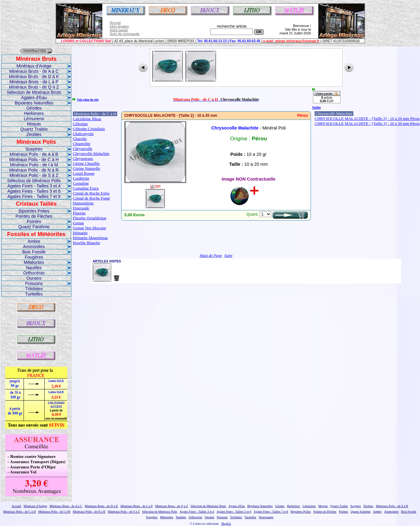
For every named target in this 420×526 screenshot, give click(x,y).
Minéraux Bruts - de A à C (34, 71)
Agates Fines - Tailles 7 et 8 (34, 196)
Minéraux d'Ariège (34, 66)
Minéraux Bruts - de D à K (34, 77)
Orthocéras (34, 273)
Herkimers (34, 113)
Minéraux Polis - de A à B (34, 154)
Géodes (34, 108)
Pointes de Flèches (34, 216)
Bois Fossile (34, 252)
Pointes (34, 221)
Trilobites (34, 289)
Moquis (34, 124)
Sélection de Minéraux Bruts (34, 92)
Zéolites (34, 134)
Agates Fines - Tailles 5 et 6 (34, 191)
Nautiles (34, 268)
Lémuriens (34, 119)
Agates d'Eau (34, 98)
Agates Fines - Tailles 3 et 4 (34, 186)
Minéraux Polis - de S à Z (34, 175)
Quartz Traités (34, 129)
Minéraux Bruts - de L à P (34, 82)
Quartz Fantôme (34, 227)
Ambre (34, 241)
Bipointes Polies (34, 211)
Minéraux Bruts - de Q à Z (34, 87)
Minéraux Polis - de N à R (34, 170)
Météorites (34, 262)
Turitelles (34, 294)
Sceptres (34, 149)
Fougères (34, 257)
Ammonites (34, 247)
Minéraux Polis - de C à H (34, 160)
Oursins (34, 278)
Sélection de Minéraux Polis (34, 181)
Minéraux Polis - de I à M (34, 165)
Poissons (34, 283)
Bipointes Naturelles (34, 103)
